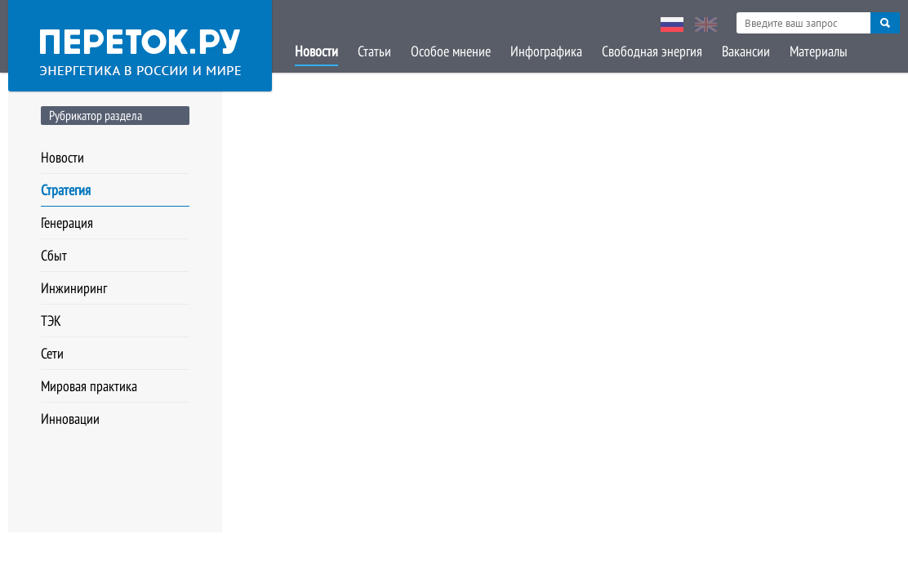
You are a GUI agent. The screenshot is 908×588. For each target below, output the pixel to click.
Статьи (374, 51)
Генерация (67, 223)
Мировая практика (89, 386)
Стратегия (66, 190)
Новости (316, 51)
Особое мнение (451, 51)
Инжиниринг (74, 288)
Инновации (70, 419)
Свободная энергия (652, 51)
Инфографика (546, 51)
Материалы (819, 51)
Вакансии (746, 51)
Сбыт (54, 255)
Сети (52, 353)
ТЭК (51, 321)
